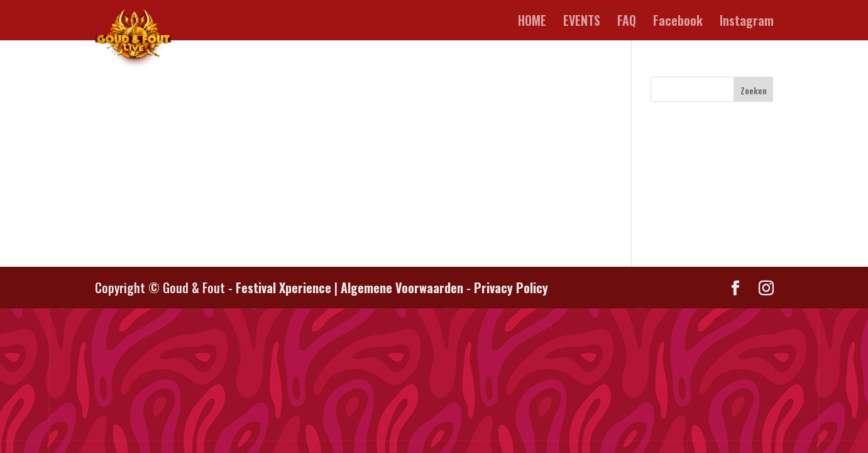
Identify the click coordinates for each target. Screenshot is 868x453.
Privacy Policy (511, 288)
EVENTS (582, 23)
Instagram (747, 23)
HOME (532, 23)
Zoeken (754, 90)
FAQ (627, 23)
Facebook (678, 23)
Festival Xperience (283, 288)
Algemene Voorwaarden (402, 288)
